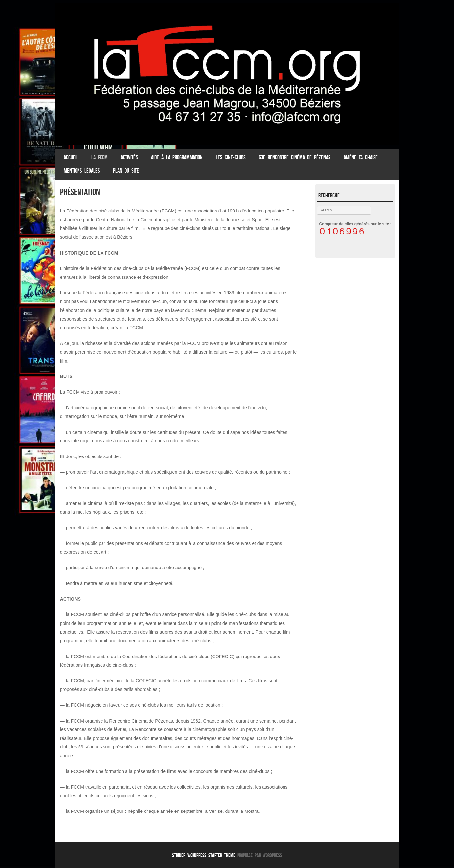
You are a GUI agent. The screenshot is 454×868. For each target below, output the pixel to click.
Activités (129, 157)
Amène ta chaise (361, 157)
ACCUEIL (71, 157)
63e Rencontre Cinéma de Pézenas (295, 157)
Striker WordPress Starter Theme (204, 855)
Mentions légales (82, 171)
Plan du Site (126, 171)
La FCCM (100, 157)
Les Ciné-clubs (231, 157)
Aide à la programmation (177, 157)
